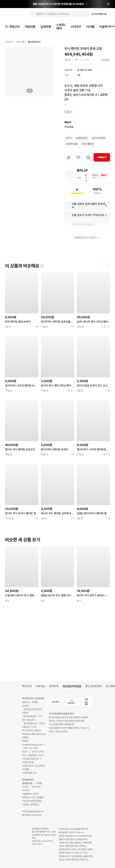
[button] (69, 158)
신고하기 (106, 60)
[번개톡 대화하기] (88, 158)
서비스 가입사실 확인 (58, 731)
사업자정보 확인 (29, 773)
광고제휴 (110, 686)
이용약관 (40, 686)
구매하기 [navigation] (102, 158)
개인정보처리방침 (72, 686)
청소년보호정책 (93, 686)
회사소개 (27, 686)
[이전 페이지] (101, 266)
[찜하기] (78, 158)
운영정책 (54, 686)
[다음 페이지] (107, 266)
